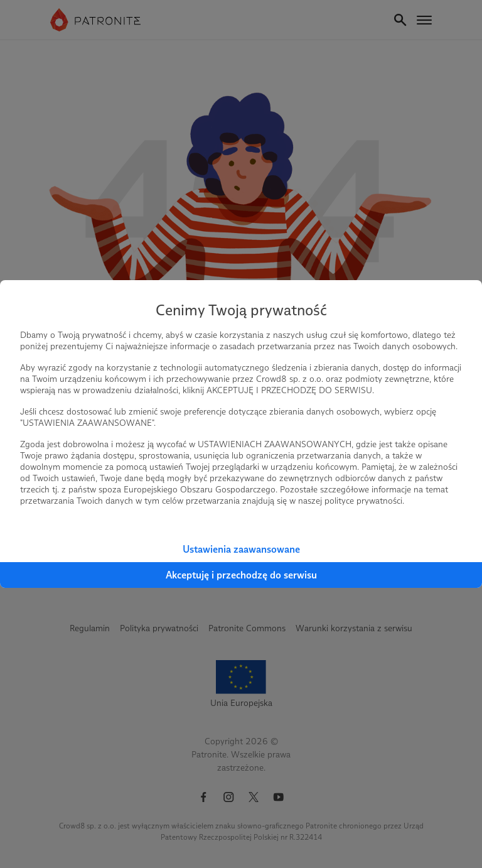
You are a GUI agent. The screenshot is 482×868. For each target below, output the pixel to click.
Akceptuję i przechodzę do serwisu (241, 575)
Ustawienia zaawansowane (241, 549)
